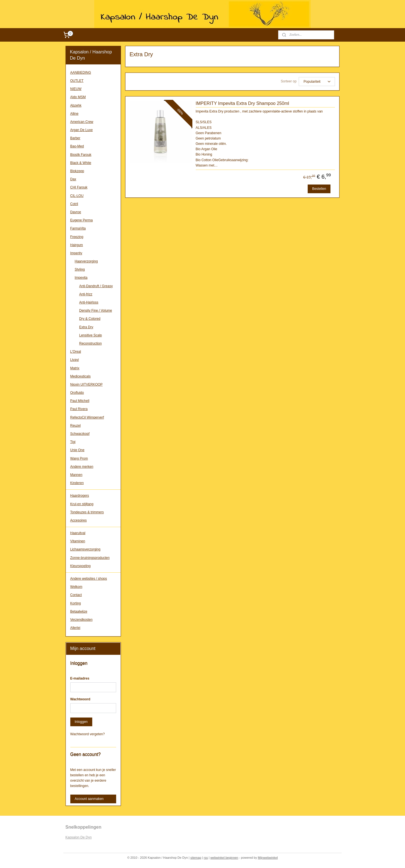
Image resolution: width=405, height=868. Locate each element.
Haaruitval (78, 533)
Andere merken (82, 467)
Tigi (73, 442)
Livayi (75, 360)
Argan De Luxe (82, 130)
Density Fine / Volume (96, 311)
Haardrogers (80, 496)
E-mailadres (80, 678)
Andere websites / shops (89, 579)
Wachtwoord (80, 699)
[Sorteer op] (317, 82)
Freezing (77, 237)
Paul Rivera (79, 409)
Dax (73, 179)
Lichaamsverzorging (85, 549)
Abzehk (76, 105)
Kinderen (77, 483)
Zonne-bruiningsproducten (90, 558)
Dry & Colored (90, 319)
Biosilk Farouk (81, 155)
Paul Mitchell (80, 401)
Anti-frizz (86, 294)
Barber (75, 138)
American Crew (82, 122)
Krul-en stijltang (82, 504)
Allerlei (75, 628)
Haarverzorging (86, 261)
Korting (76, 603)
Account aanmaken (89, 799)
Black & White (81, 163)
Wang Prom (79, 458)
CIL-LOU (77, 196)
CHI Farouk (79, 187)
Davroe (76, 212)
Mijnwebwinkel (268, 858)
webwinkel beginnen (224, 858)
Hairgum (77, 245)
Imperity (76, 253)
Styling (80, 269)
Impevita (81, 278)
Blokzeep (77, 171)
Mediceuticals (81, 376)
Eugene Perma (82, 220)
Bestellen (319, 189)
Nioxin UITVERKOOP (86, 384)
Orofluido (77, 393)
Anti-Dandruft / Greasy (96, 286)
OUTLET (77, 81)
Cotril (74, 204)
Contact (76, 595)
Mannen (76, 475)
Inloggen (81, 722)
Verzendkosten (81, 620)
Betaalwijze (79, 611)
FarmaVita (78, 228)
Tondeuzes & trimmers (87, 512)
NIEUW (76, 89)
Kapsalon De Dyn (79, 837)
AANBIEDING (81, 73)
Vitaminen (78, 541)
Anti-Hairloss (89, 302)
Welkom (76, 587)
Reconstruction (91, 343)
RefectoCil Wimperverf (87, 417)
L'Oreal (76, 352)
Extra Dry (86, 327)
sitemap (196, 858)
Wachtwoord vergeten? (88, 734)
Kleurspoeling (81, 566)
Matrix (75, 368)
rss (206, 858)
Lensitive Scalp (91, 335)
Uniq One (77, 450)
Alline (74, 114)
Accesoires (79, 520)
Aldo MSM (78, 97)
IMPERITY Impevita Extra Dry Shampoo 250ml (242, 103)
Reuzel (76, 426)
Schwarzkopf (80, 434)
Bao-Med (77, 146)
